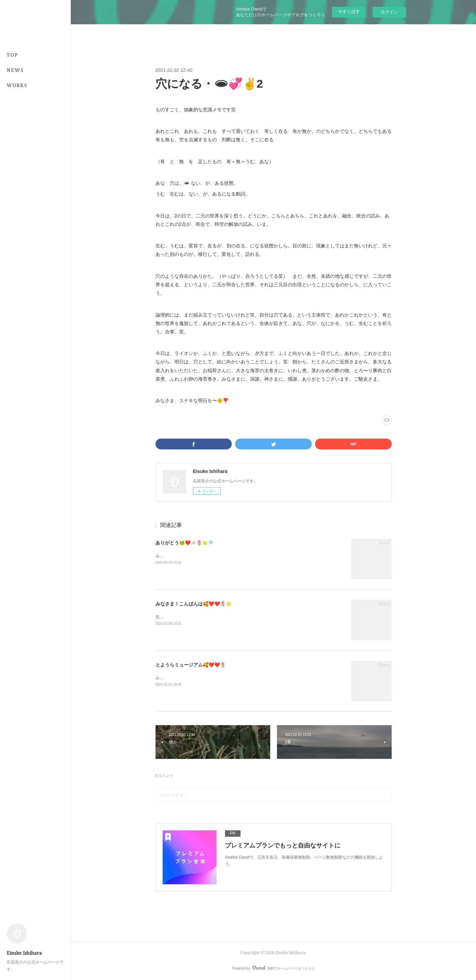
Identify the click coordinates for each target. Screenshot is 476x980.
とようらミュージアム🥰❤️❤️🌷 (191, 665)
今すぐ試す (349, 12)
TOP (12, 55)
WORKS (17, 85)
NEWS (15, 70)
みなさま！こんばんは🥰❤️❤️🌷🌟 (193, 604)
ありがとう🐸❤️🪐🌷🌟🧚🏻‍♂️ (185, 543)
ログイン (389, 12)
